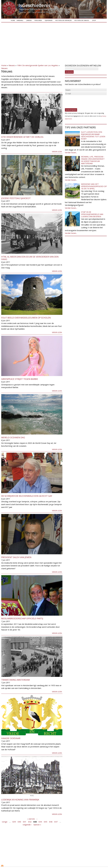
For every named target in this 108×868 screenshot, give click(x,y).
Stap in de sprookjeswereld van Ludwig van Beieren (92, 214)
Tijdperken (48, 20)
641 (25, 822)
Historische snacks (82, 20)
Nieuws (12, 65)
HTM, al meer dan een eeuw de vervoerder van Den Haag (30, 258)
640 (19, 822)
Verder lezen (57, 152)
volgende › (27, 824)
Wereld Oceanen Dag (13, 437)
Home (13, 20)
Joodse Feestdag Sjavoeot (16, 198)
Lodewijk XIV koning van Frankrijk (20, 800)
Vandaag (20, 20)
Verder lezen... (71, 152)
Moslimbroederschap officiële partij (22, 618)
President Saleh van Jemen (16, 557)
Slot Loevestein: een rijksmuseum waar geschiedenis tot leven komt (93, 135)
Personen (38, 20)
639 (14, 822)
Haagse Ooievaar (11, 738)
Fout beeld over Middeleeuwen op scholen (26, 318)
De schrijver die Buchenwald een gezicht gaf (27, 496)
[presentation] (84, 101)
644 (40, 822)
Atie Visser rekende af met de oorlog (22, 137)
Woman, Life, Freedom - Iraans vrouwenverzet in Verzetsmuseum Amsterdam (93, 160)
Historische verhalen (63, 20)
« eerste (31, 819)
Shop (94, 20)
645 (46, 822)
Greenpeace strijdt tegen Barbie (20, 379)
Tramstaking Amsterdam (16, 680)
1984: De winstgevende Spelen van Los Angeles (38, 65)
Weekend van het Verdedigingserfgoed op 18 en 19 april (94, 186)
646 (51, 822)
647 (56, 822)
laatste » (37, 824)
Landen (29, 20)
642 (30, 822)
